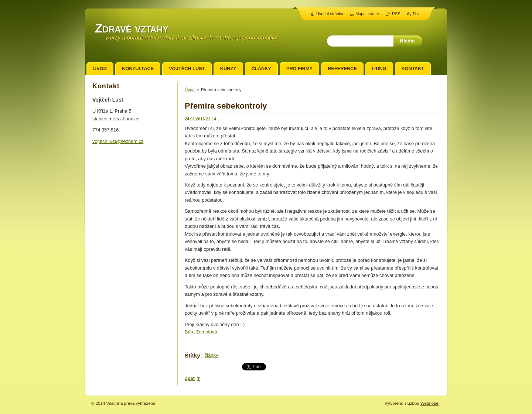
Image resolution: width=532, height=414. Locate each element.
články (211, 355)
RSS (396, 14)
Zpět (190, 378)
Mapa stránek (368, 14)
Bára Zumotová (201, 332)
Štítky (192, 355)
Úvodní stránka (330, 14)
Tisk (416, 14)
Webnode (429, 403)
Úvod (190, 90)
